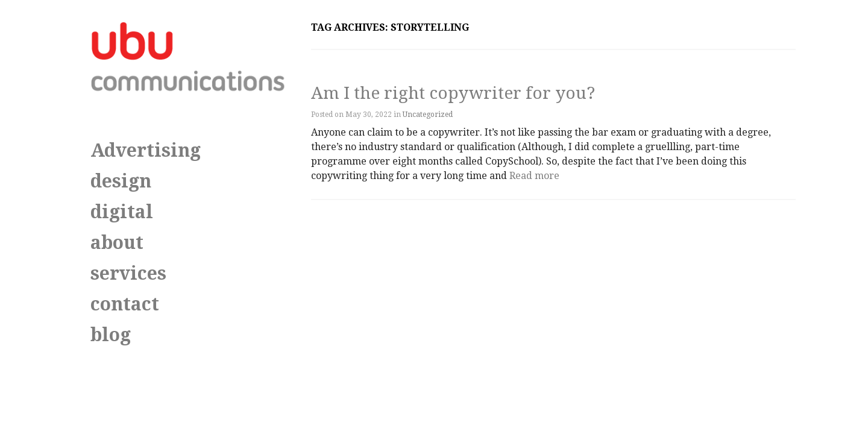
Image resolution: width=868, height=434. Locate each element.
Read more (534, 176)
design (121, 181)
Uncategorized (428, 115)
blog (111, 335)
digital (122, 212)
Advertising (146, 150)
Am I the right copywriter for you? (453, 93)
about (117, 243)
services (128, 273)
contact (125, 304)
